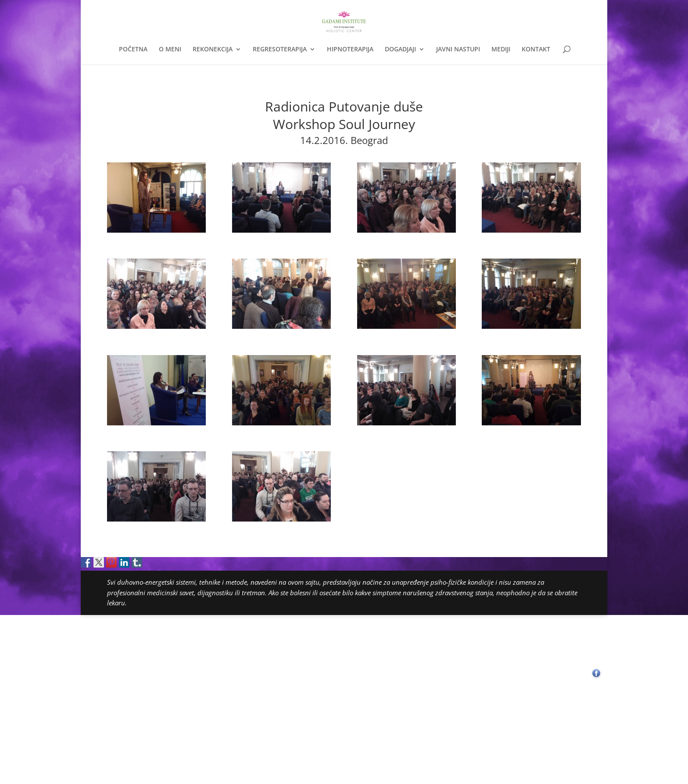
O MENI (170, 50)
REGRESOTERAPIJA (280, 50)
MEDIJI (501, 50)
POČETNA (133, 50)
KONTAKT (536, 50)
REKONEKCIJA (213, 50)
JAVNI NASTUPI (458, 50)
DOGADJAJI (400, 50)
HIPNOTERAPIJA (350, 50)
